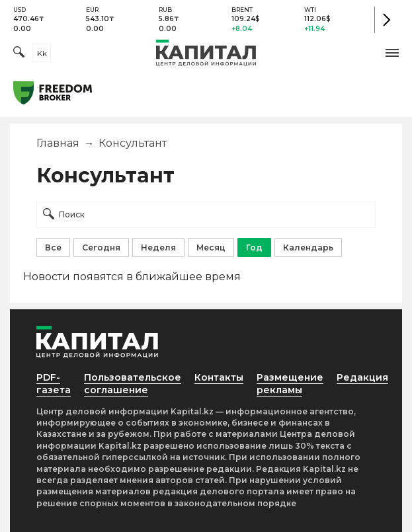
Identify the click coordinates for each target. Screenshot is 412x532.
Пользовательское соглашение (133, 384)
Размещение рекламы (290, 384)
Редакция (362, 377)
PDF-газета (54, 384)
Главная (58, 143)
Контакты (219, 377)
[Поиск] (19, 53)
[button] (392, 53)
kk (42, 53)
